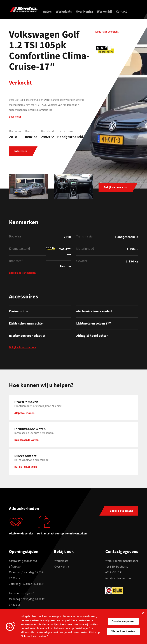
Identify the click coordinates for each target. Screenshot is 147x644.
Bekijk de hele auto (115, 188)
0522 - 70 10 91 (114, 573)
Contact (121, 11)
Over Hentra (84, 11)
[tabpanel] (23, 527)
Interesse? (21, 151)
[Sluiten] (143, 613)
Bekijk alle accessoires (22, 348)
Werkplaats (64, 11)
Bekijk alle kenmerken (22, 273)
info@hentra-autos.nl (118, 579)
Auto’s (47, 11)
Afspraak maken (24, 413)
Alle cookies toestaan (123, 631)
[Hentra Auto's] (24, 9)
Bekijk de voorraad (121, 511)
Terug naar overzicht (107, 32)
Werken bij (104, 11)
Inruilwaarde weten (26, 440)
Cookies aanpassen (123, 621)
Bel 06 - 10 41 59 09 (26, 467)
